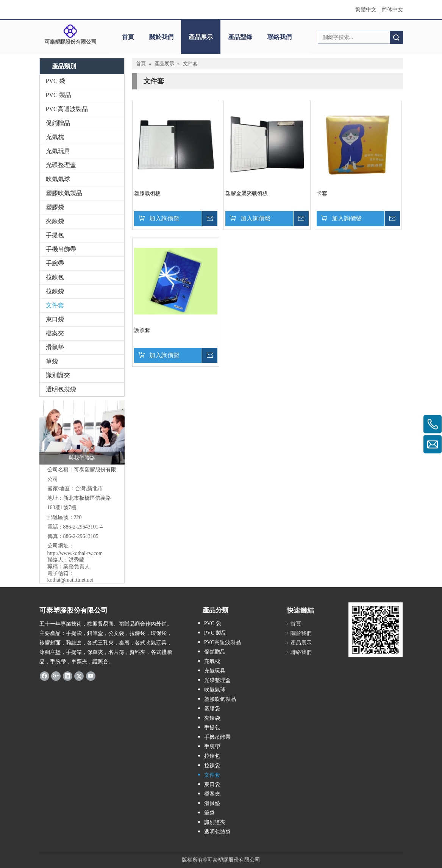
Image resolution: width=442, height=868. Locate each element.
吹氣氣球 (58, 179)
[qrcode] (376, 629)
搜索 (396, 37)
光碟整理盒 (61, 165)
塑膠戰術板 (147, 193)
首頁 (128, 37)
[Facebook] (45, 676)
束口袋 (55, 319)
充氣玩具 (58, 151)
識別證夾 (58, 375)
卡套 (322, 193)
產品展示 (201, 37)
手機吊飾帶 (61, 249)
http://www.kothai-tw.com (75, 553)
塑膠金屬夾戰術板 (247, 193)
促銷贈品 (58, 123)
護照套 (142, 330)
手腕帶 (55, 263)
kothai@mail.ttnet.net (70, 580)
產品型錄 (240, 37)
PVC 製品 (59, 95)
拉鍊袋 (55, 291)
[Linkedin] (68, 676)
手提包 (55, 235)
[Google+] (56, 676)
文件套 (55, 305)
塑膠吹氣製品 (64, 193)
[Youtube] (91, 676)
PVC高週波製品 (67, 109)
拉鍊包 (55, 277)
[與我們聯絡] (82, 432)
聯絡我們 (280, 37)
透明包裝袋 (61, 389)
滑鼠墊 (55, 347)
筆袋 (52, 361)
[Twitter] (79, 676)
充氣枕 (55, 137)
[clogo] (70, 34)
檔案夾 (55, 333)
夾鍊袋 (55, 221)
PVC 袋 (55, 81)
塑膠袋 (55, 207)
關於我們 (161, 37)
